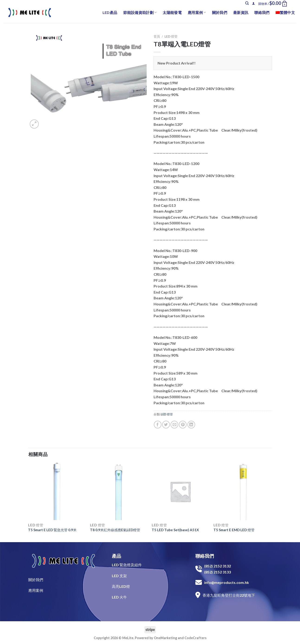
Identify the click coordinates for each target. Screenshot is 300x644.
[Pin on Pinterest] (183, 425)
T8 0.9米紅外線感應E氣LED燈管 (115, 530)
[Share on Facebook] (158, 425)
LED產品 (110, 12)
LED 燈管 (171, 36)
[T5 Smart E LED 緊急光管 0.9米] (57, 491)
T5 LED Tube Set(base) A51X (175, 530)
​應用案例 (36, 590)
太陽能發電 (172, 12)
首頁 (157, 36)
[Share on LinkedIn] (191, 425)
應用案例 (197, 13)
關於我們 (220, 12)
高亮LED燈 (121, 586)
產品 (116, 556)
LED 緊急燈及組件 (127, 565)
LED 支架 (119, 576)
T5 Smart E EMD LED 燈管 (234, 530)
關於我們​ (36, 580)
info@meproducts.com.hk (227, 582)
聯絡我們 (262, 12)
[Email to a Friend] (174, 425)
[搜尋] (247, 3)
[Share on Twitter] (166, 425)
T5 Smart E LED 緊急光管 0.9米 (52, 530)
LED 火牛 (119, 597)
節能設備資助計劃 (140, 13)
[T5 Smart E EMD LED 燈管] (242, 491)
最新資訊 (241, 12)
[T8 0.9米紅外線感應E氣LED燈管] (119, 491)
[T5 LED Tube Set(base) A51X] (180, 491)
